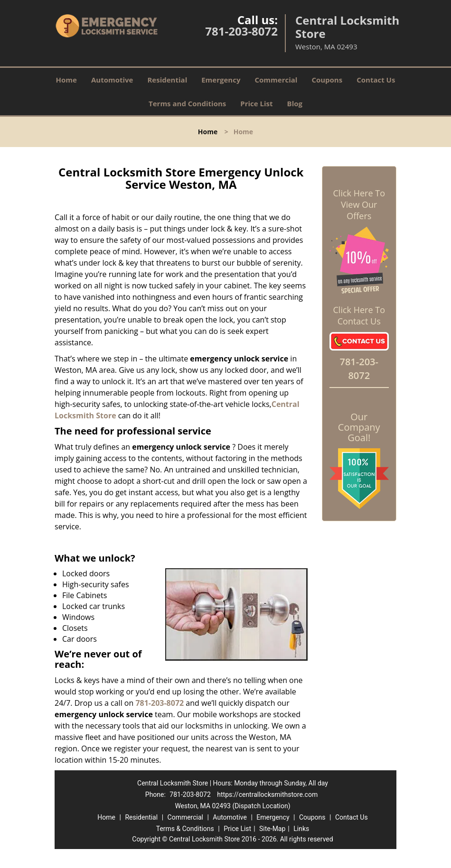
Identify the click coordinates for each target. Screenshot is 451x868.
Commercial (276, 80)
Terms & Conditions (185, 829)
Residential (167, 80)
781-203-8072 (241, 31)
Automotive (112, 80)
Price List (256, 103)
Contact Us (376, 80)
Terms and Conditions (187, 103)
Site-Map (272, 829)
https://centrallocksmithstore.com (267, 794)
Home (66, 80)
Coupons (327, 80)
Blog (295, 103)
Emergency (221, 80)
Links (301, 829)
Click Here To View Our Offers (359, 204)
